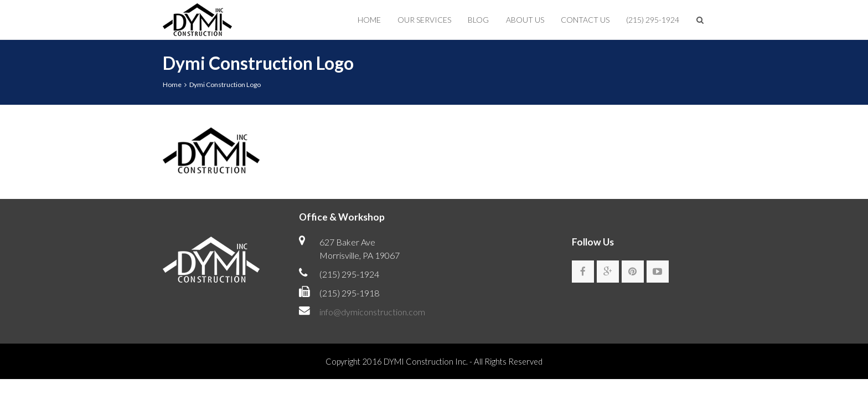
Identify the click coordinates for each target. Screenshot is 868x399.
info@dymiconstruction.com (372, 312)
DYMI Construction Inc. (426, 361)
